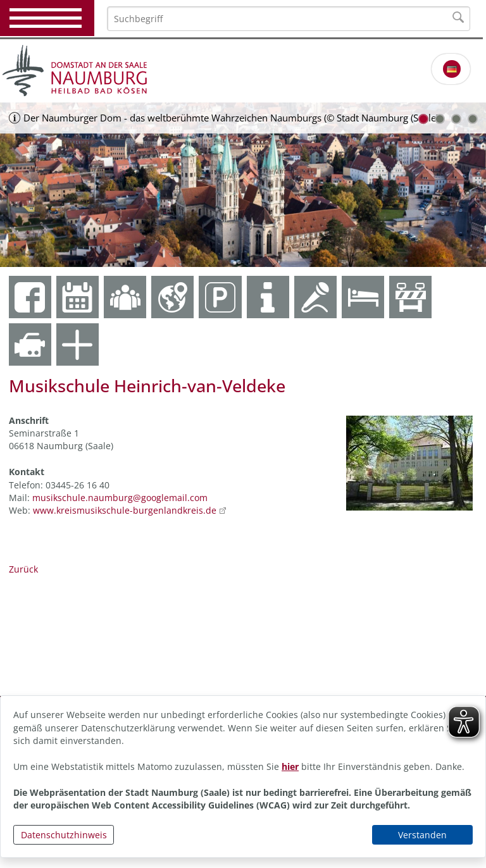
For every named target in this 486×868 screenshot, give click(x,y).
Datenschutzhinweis (64, 835)
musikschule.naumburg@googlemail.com (120, 498)
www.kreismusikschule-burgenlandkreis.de (125, 510)
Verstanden (422, 835)
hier (290, 766)
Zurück (23, 569)
